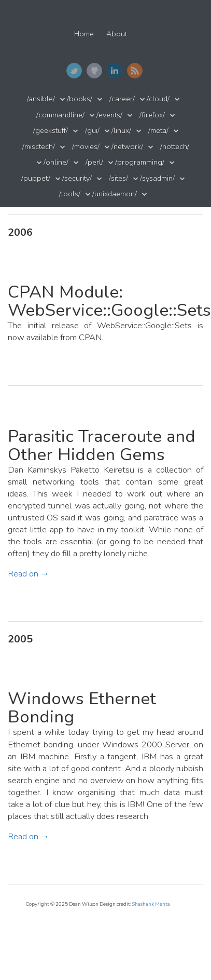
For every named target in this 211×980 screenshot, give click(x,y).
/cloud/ (158, 99)
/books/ (80, 99)
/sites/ (118, 178)
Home (84, 34)
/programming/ (140, 162)
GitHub (94, 71)
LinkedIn (115, 71)
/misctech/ (39, 147)
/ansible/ (41, 99)
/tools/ (70, 194)
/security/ (77, 178)
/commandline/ (60, 115)
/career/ (122, 99)
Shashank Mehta (151, 904)
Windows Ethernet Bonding (82, 708)
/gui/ (92, 131)
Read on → (29, 574)
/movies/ (86, 147)
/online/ (56, 162)
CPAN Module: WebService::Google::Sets (109, 301)
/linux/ (121, 131)
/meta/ (158, 131)
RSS (135, 71)
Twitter (74, 71)
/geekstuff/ (51, 131)
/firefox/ (152, 115)
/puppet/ (36, 178)
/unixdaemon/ (115, 194)
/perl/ (94, 162)
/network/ (127, 147)
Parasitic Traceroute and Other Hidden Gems (102, 446)
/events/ (109, 115)
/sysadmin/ (157, 178)
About (117, 34)
